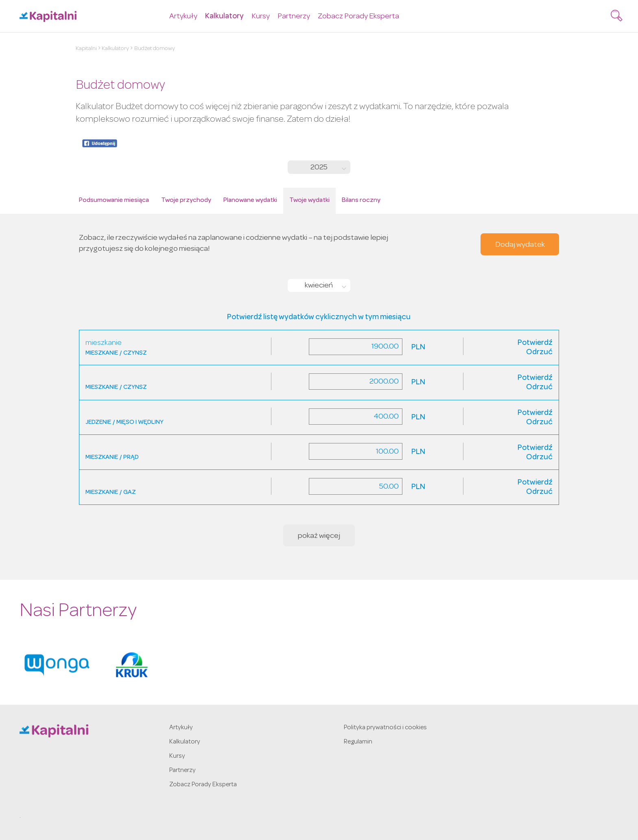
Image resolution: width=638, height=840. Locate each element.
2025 (319, 168)
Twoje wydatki (309, 201)
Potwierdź (535, 343)
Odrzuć (539, 353)
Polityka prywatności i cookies (385, 728)
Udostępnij (100, 143)
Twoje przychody (186, 201)
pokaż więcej (319, 536)
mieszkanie (104, 343)
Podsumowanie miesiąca (114, 201)
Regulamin (358, 742)
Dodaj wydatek (520, 245)
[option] (57, 665)
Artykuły (183, 17)
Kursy (261, 17)
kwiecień (319, 286)
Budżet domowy (155, 49)
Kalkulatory (224, 17)
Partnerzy (294, 17)
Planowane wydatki (250, 201)
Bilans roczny (361, 201)
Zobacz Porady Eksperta (358, 17)
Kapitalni (86, 49)
